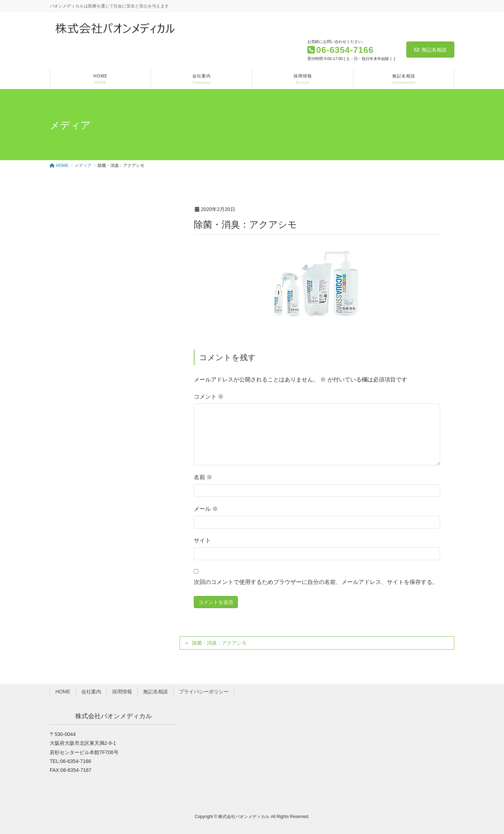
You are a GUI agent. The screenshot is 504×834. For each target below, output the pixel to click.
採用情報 (122, 692)
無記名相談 (430, 50)
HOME (63, 692)
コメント (209, 397)
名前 (203, 477)
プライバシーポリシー (204, 692)
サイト (202, 540)
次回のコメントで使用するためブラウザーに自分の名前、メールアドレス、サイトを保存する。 (316, 582)
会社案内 (91, 692)
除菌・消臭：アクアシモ (219, 643)
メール (206, 509)
